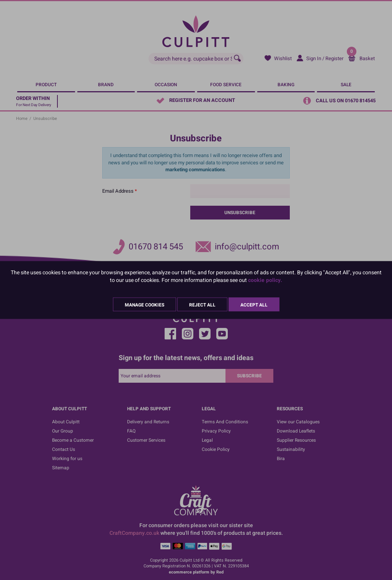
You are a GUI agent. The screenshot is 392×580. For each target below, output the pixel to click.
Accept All (254, 305)
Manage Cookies (145, 305)
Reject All (202, 305)
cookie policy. (265, 280)
